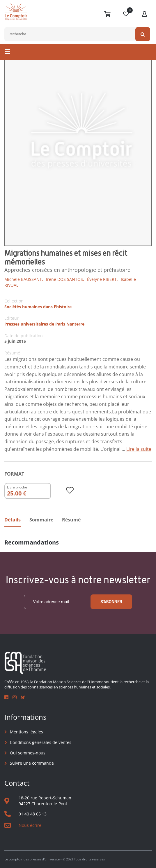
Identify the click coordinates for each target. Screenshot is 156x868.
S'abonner (111, 602)
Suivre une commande (32, 763)
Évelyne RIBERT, (102, 279)
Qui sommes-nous (28, 753)
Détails (13, 520)
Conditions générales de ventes (41, 742)
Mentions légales (26, 732)
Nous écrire (30, 825)
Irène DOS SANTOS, (65, 279)
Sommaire (41, 520)
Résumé (71, 520)
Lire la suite (139, 449)
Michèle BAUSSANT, (24, 279)
